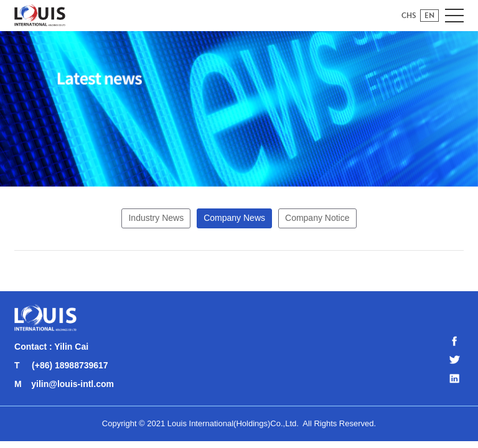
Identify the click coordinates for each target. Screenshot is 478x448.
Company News (234, 218)
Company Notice (317, 218)
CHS (409, 15)
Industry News (156, 218)
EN (429, 15)
